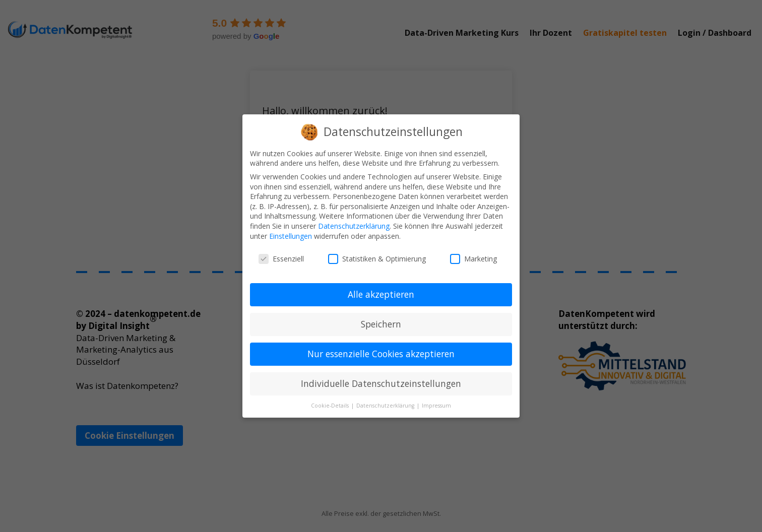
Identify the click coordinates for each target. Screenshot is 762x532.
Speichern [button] (381, 324)
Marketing (473, 259)
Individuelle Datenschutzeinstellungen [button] (381, 383)
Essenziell (281, 259)
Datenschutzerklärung (354, 226)
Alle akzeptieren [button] (381, 294)
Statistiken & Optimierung (377, 259)
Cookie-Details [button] (331, 406)
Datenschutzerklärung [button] (386, 406)
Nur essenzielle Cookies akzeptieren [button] (381, 354)
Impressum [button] (436, 406)
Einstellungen (291, 236)
